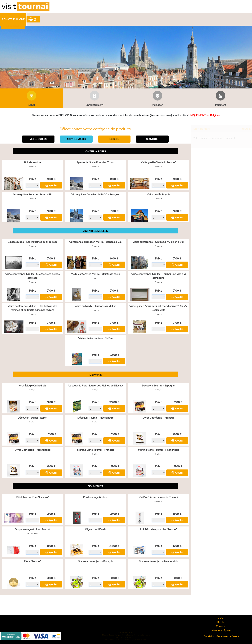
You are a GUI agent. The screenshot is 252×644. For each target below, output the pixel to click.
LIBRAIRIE (114, 139)
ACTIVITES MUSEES (76, 139)
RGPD (221, 622)
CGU (221, 618)
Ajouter (53, 185)
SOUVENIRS (152, 139)
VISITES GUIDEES (38, 139)
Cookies (221, 626)
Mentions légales (221, 630)
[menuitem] (13, 19)
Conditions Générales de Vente (221, 636)
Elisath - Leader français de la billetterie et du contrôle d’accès (126, 635)
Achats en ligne (13, 19)
